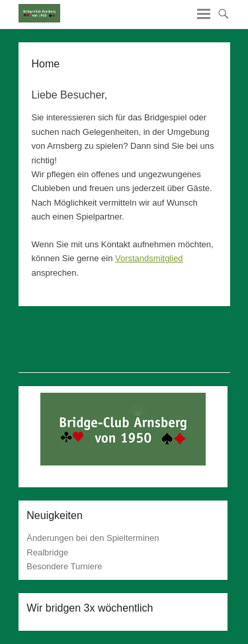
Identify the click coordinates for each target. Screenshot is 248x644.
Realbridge (47, 552)
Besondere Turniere (64, 566)
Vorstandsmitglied (149, 258)
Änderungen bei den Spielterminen (93, 538)
